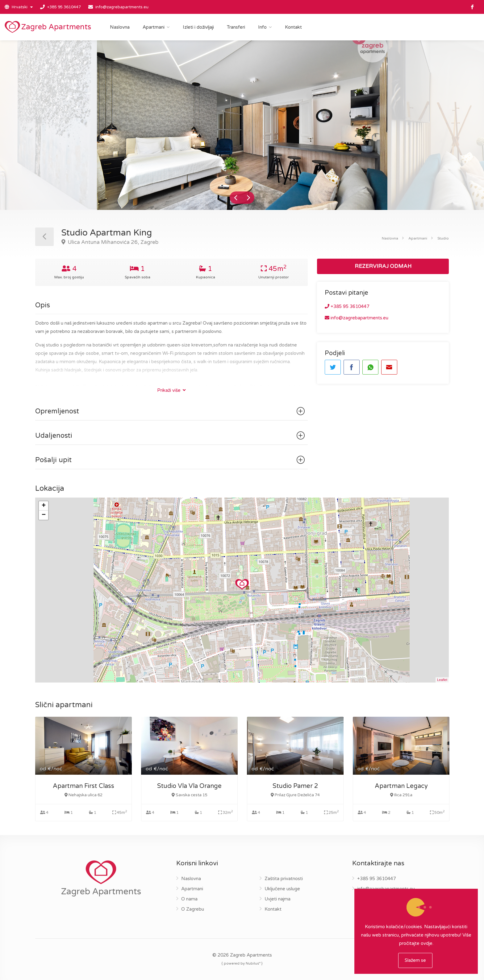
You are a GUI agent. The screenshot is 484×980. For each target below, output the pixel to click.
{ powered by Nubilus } (242, 963)
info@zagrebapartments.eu (122, 7)
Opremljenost (171, 411)
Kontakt (293, 27)
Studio (443, 238)
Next (248, 198)
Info (262, 27)
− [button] (44, 515)
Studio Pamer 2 (295, 786)
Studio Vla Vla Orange (189, 786)
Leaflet (442, 680)
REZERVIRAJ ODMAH (383, 266)
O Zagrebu (193, 909)
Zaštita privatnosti (284, 879)
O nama (189, 899)
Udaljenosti (171, 436)
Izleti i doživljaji (198, 27)
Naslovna (120, 27)
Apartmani (154, 27)
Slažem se (415, 960)
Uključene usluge (282, 889)
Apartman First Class (83, 786)
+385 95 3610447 (64, 7)
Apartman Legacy (401, 786)
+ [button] (44, 506)
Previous (236, 198)
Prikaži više (171, 390)
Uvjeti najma (277, 899)
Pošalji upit (171, 460)
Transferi (236, 27)
